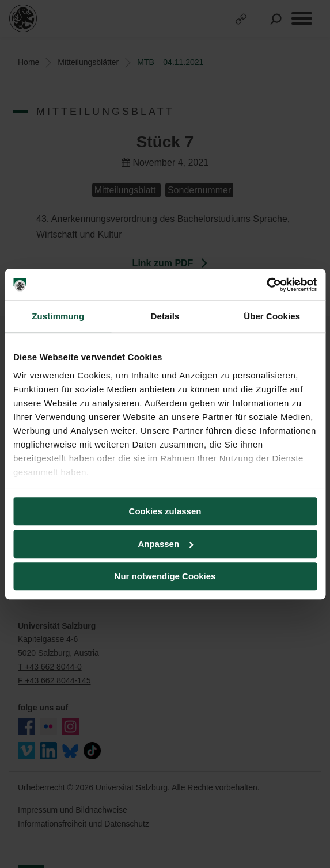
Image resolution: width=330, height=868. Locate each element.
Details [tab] (165, 316)
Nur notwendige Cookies (165, 576)
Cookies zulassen (165, 511)
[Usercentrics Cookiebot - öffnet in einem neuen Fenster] (266, 285)
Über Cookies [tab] (272, 316)
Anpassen (165, 544)
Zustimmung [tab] (58, 316)
